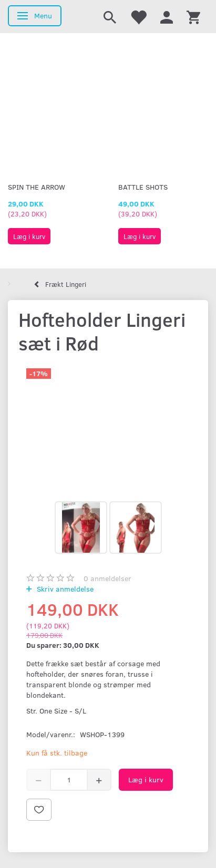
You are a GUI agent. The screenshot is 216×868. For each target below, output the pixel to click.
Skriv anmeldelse (64, 589)
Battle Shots (143, 187)
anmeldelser (107, 578)
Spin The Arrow (37, 187)
